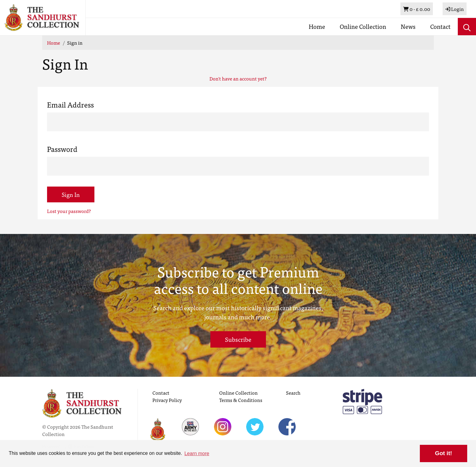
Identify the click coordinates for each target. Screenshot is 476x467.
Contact (440, 26)
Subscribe (238, 339)
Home (317, 26)
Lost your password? (69, 211)
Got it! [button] (444, 453)
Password (62, 149)
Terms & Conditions (241, 400)
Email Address (70, 105)
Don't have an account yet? (238, 78)
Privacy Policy (167, 400)
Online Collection (363, 26)
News (408, 26)
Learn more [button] (197, 453)
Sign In (71, 194)
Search (293, 393)
